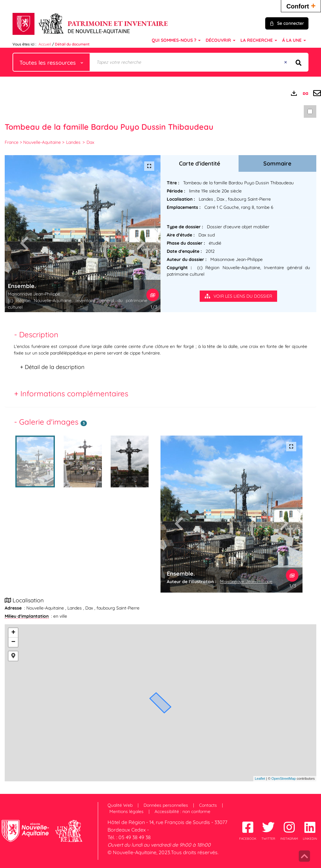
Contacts (208, 805)
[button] (13, 656)
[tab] (160, 333)
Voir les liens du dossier (238, 296)
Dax (90, 142)
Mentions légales (126, 811)
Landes (73, 142)
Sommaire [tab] (277, 163)
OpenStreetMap (284, 778)
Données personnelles (166, 805)
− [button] (13, 642)
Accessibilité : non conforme (182, 811)
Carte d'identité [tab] (200, 163)
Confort (301, 5)
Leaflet (260, 778)
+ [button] (13, 633)
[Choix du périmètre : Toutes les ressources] (51, 62)
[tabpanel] (160, 359)
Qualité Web (120, 805)
